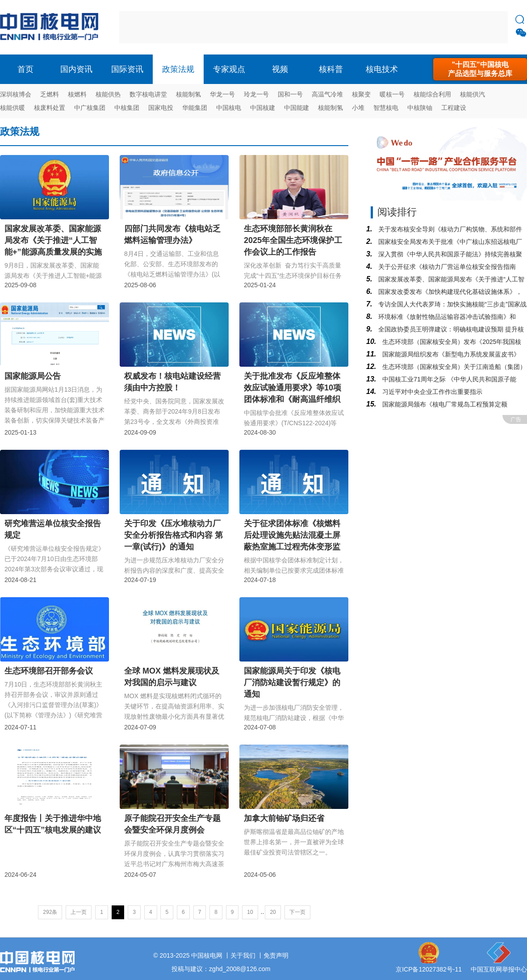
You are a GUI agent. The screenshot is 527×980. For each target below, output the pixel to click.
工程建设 (454, 108)
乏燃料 (50, 94)
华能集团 (195, 108)
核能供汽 (473, 94)
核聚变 (361, 94)
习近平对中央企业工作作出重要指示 (431, 392)
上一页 (79, 912)
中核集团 (127, 108)
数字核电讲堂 (148, 94)
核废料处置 (50, 108)
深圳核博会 (16, 94)
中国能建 (297, 108)
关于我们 (243, 955)
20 (273, 912)
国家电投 (161, 108)
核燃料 (77, 94)
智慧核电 (386, 108)
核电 (51, 27)
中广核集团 (90, 108)
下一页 (297, 912)
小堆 (358, 108)
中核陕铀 (420, 108)
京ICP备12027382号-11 (429, 969)
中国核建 (263, 108)
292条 (50, 912)
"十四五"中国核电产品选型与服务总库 (480, 69)
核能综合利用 (432, 94)
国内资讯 (76, 69)
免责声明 (276, 955)
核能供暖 (13, 108)
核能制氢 (188, 94)
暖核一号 (392, 94)
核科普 (331, 69)
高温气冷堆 (327, 94)
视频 (280, 69)
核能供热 (108, 94)
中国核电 (229, 108)
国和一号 (290, 94)
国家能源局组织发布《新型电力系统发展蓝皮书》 (450, 354)
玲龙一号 (256, 94)
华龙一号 (222, 94)
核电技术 (382, 69)
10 (250, 912)
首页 (25, 69)
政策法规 (178, 69)
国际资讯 (127, 69)
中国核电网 (207, 955)
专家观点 (229, 69)
